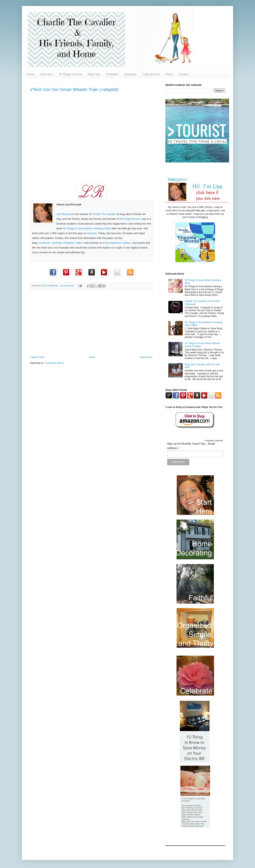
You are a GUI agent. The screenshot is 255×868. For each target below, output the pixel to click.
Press (169, 74)
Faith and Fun (151, 74)
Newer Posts (38, 357)
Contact (184, 74)
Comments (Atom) (54, 363)
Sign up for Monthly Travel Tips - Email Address (191, 446)
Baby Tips (94, 74)
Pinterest (68, 243)
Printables (112, 74)
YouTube (57, 243)
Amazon (92, 233)
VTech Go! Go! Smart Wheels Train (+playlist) (74, 90)
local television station (118, 243)
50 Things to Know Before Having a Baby (87, 228)
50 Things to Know (70, 74)
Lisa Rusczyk (64, 214)
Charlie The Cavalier (104, 214)
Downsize (131, 74)
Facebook (44, 243)
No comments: (68, 286)
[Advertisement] (92, 323)
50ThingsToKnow (130, 219)
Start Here (46, 74)
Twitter (79, 243)
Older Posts (146, 357)
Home (30, 74)
